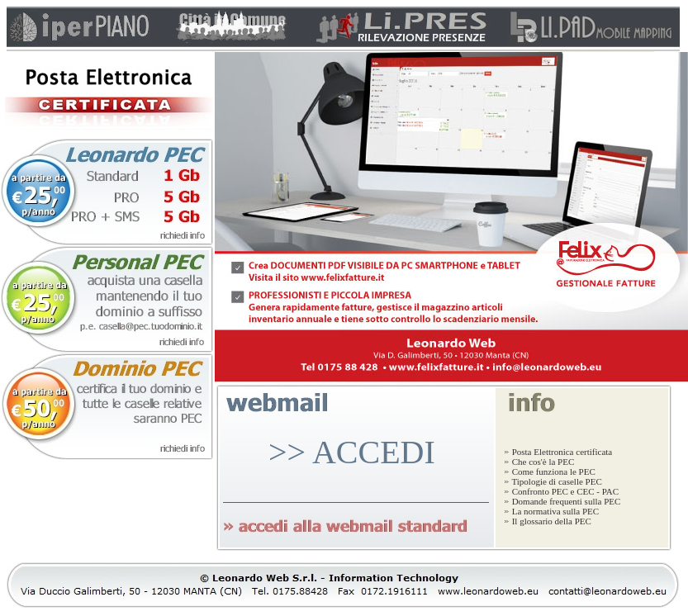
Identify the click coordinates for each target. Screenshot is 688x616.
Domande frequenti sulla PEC (562, 501)
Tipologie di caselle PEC (553, 481)
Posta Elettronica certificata (558, 452)
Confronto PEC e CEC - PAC (561, 491)
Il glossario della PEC (548, 521)
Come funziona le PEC (550, 471)
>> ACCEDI (352, 452)
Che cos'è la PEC (539, 462)
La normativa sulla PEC (551, 511)
